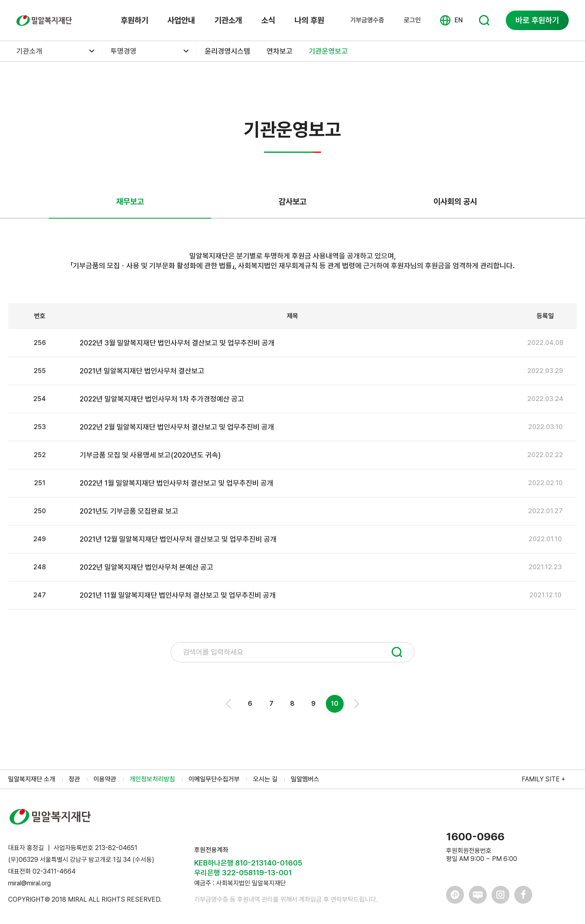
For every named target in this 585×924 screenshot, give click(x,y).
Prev (229, 704)
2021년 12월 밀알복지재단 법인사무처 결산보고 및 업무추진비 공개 (178, 539)
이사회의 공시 (455, 202)
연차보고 (279, 51)
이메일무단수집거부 (214, 779)
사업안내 (181, 20)
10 (335, 704)
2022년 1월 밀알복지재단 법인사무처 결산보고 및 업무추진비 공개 (177, 483)
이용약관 (105, 779)
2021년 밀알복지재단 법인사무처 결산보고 (142, 371)
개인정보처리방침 (152, 779)
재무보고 (130, 202)
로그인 (412, 20)
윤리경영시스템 (227, 51)
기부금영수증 (367, 20)
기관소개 (228, 20)
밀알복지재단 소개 (32, 779)
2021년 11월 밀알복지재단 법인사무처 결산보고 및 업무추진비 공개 (178, 595)
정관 (74, 779)
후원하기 (134, 20)
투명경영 (123, 51)
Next (356, 704)
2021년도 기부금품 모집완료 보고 (129, 511)
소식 (268, 20)
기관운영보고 (328, 51)
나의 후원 (309, 20)
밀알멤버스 (305, 779)
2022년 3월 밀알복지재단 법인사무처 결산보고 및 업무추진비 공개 (177, 343)
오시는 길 (265, 779)
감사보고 (292, 202)
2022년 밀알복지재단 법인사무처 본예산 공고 (146, 567)
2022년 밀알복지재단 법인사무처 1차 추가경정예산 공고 (162, 399)
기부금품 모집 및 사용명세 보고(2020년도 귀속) (150, 455)
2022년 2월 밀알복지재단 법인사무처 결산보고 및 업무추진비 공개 (177, 427)
